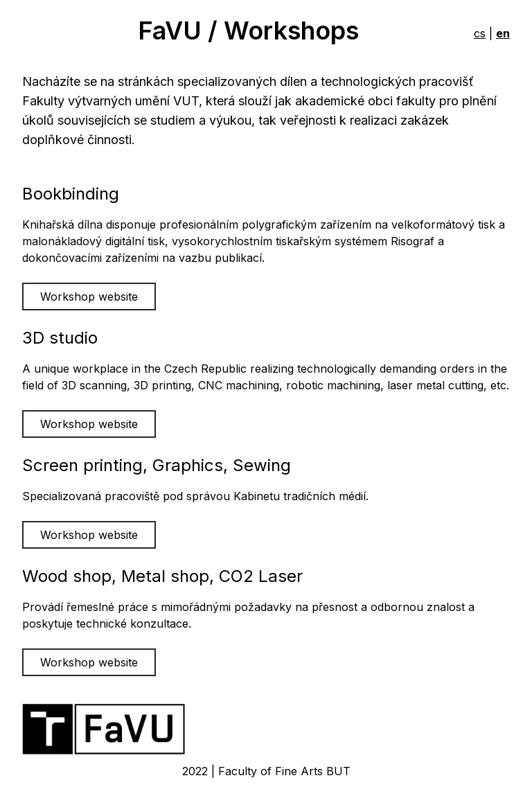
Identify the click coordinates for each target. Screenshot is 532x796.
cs (480, 33)
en (503, 33)
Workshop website (89, 297)
